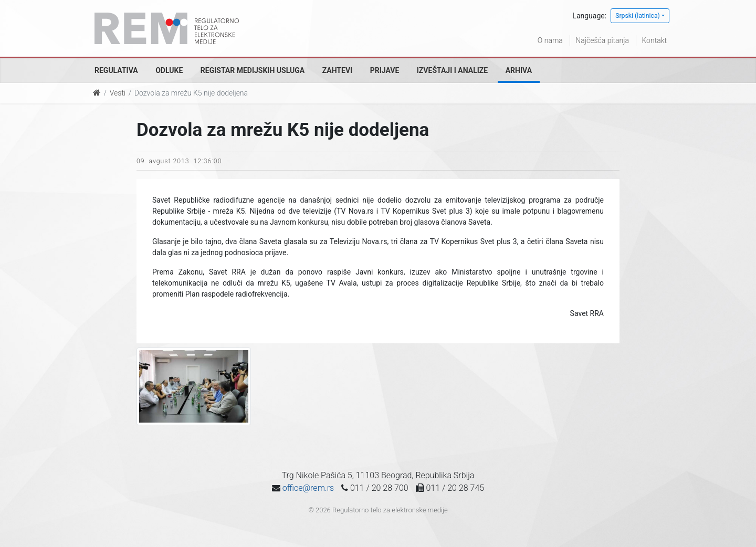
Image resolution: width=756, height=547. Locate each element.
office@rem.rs (308, 488)
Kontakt (654, 40)
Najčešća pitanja (602, 40)
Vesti (118, 93)
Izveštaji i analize (452, 70)
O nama (550, 40)
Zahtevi (337, 70)
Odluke (169, 70)
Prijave (385, 70)
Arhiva (519, 70)
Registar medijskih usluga (253, 70)
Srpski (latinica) (638, 16)
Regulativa (116, 70)
